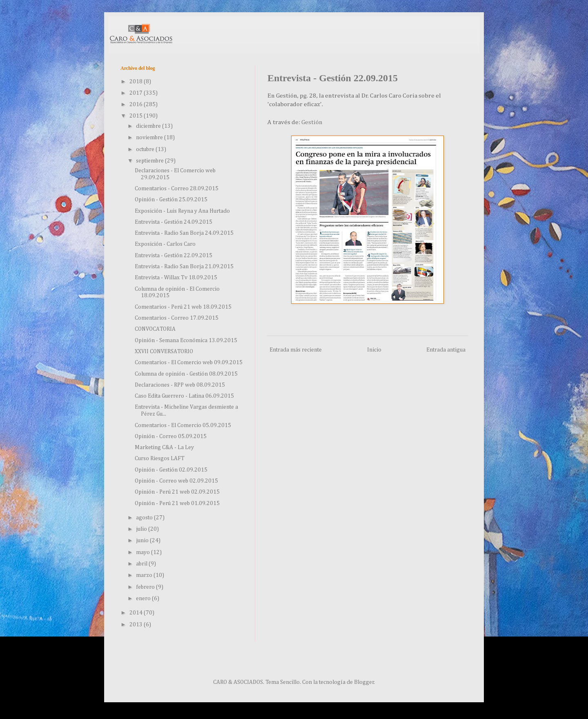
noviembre (150, 138)
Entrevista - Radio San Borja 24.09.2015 (184, 233)
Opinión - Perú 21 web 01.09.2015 (177, 503)
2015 (137, 116)
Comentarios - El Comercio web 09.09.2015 (189, 363)
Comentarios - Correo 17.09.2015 (177, 318)
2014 (137, 613)
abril (142, 564)
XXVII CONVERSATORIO (164, 352)
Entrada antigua (446, 350)
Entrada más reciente (296, 350)
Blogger (364, 682)
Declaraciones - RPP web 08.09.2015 (180, 385)
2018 (137, 82)
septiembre (150, 161)
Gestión (312, 122)
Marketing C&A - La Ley (164, 447)
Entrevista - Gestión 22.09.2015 (174, 256)
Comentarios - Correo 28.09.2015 (177, 189)
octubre (146, 149)
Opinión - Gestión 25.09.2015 (171, 200)
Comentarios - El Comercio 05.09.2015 (183, 425)
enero (144, 599)
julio (142, 529)
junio (143, 541)
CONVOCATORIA (155, 329)
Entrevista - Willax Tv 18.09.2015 (176, 278)
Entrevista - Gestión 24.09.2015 (174, 222)
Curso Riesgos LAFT (160, 459)
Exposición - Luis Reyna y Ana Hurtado (182, 211)
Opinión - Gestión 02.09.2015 (171, 470)
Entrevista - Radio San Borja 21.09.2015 (184, 267)
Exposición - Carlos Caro (165, 244)
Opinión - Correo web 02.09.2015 (176, 481)
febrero (146, 587)
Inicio (374, 350)
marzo (145, 575)
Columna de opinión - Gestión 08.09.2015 (186, 374)
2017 (137, 93)
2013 (137, 625)
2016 (137, 105)
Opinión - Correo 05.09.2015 (171, 436)
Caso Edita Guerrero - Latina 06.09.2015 (184, 396)
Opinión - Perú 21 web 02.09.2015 (177, 492)
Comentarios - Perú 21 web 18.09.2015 (183, 307)
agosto (145, 518)
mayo (144, 552)
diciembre (149, 126)
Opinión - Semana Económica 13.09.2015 (186, 341)
